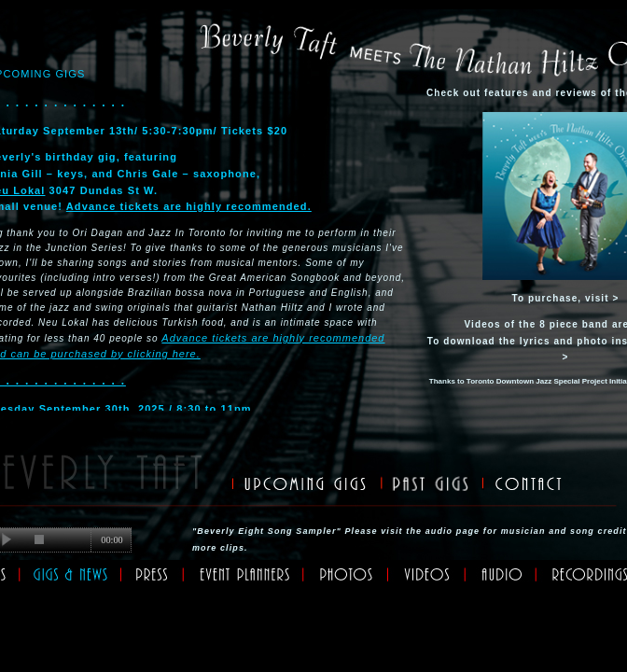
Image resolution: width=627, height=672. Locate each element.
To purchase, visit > (566, 298)
